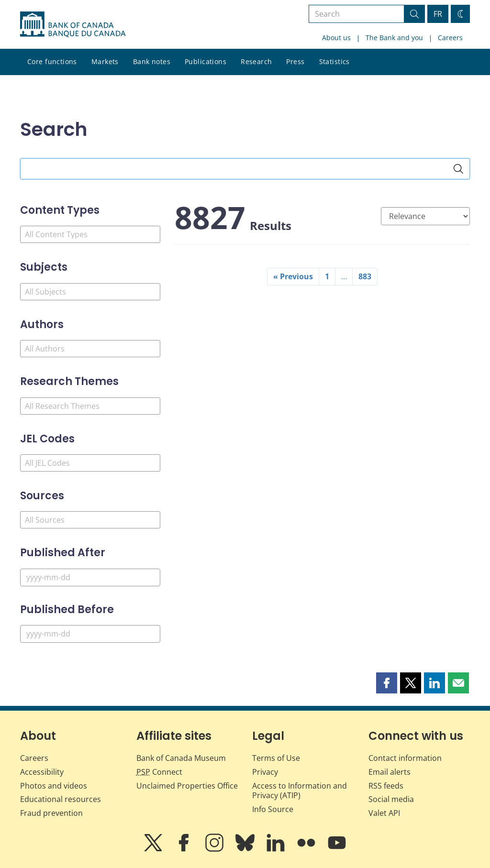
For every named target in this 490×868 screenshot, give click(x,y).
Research (256, 61)
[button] (387, 683)
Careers (450, 38)
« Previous (293, 276)
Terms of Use (276, 758)
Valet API (384, 813)
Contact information (405, 758)
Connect (159, 772)
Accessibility (42, 772)
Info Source (273, 809)
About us (336, 38)
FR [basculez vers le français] (438, 14)
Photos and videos (54, 786)
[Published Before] (90, 634)
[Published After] (90, 577)
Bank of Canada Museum (181, 758)
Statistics (334, 61)
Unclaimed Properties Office (187, 786)
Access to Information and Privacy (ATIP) (300, 791)
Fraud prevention (51, 813)
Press (295, 61)
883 (365, 276)
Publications (206, 61)
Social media (391, 799)
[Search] (458, 169)
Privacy (265, 772)
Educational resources (61, 799)
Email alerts (390, 772)
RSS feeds (386, 786)
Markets (105, 61)
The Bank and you (394, 38)
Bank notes (152, 61)
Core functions (52, 61)
